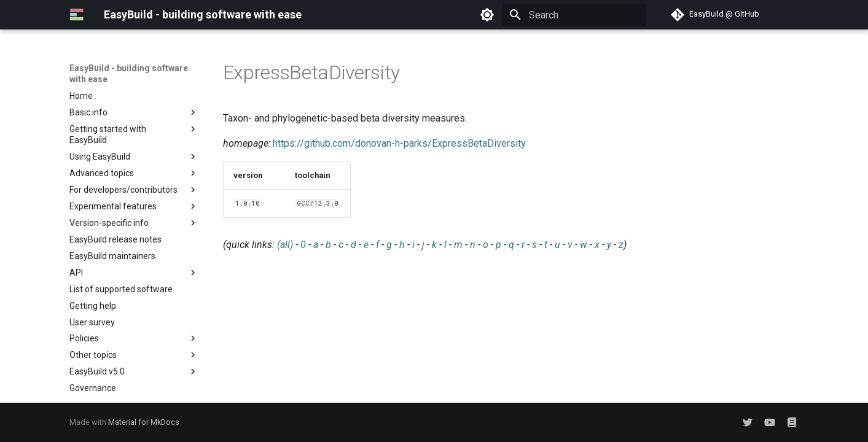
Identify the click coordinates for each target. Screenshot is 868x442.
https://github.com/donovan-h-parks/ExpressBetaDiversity (399, 143)
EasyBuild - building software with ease (129, 74)
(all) (285, 245)
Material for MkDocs (144, 422)
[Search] (574, 15)
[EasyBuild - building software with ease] (77, 15)
